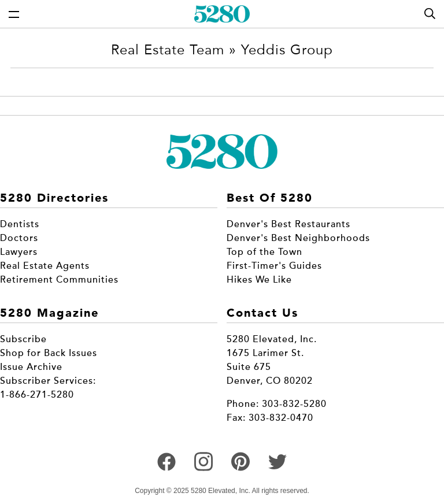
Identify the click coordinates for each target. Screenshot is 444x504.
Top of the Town (264, 252)
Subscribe (23, 339)
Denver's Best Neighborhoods (298, 238)
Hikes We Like (259, 280)
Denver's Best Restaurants (288, 224)
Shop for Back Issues (49, 353)
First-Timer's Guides (274, 266)
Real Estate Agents (45, 266)
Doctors (19, 238)
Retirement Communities (59, 280)
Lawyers (19, 252)
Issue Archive (31, 367)
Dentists (20, 224)
